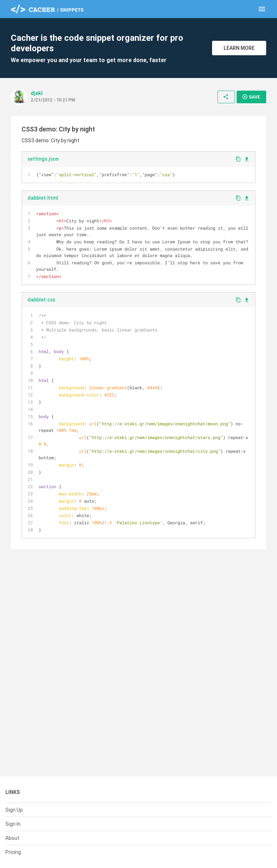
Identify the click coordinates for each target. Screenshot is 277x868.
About (12, 838)
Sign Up (14, 810)
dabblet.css (41, 300)
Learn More (239, 48)
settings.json (43, 159)
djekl (37, 93)
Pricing (13, 852)
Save (251, 97)
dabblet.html (43, 198)
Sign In (13, 824)
